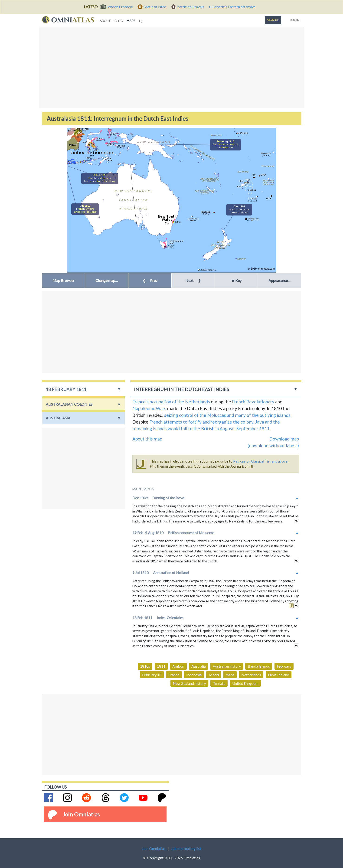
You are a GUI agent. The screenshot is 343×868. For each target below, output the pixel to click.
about (105, 21)
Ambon (178, 666)
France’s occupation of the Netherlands (171, 402)
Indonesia (194, 675)
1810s (145, 666)
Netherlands (251, 675)
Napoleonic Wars (149, 408)
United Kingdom (245, 683)
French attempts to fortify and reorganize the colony (201, 422)
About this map (147, 439)
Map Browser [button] (64, 280)
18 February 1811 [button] (66, 389)
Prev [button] (150, 280)
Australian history (227, 666)
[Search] (141, 20)
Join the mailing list (186, 848)
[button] (107, 281)
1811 (161, 666)
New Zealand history (189, 683)
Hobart (170, 247)
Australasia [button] (58, 418)
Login (294, 19)
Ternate (219, 683)
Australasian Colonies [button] (69, 404)
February (284, 666)
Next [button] (193, 280)
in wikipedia (297, 521)
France (174, 675)
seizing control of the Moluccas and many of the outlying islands (227, 415)
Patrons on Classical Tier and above (260, 461)
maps (132, 21)
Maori (214, 675)
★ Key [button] (236, 280)
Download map (284, 439)
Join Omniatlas (81, 814)
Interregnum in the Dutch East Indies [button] (181, 389)
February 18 (152, 675)
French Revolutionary (253, 402)
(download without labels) (273, 445)
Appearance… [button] (279, 280)
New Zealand (279, 675)
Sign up (273, 20)
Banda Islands (259, 666)
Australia (199, 666)
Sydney (178, 222)
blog (119, 21)
